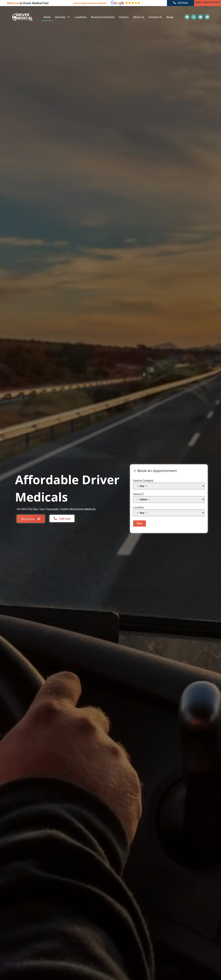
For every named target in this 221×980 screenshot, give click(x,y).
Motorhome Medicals (83, 509)
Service (138, 494)
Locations (81, 17)
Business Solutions (103, 17)
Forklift (64, 509)
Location (138, 508)
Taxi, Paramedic (49, 509)
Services (63, 17)
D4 (18, 509)
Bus (36, 509)
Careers (124, 17)
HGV (23, 509)
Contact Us (155, 17)
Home (47, 17)
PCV (30, 509)
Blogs (170, 17)
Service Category (143, 481)
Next (139, 524)
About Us (139, 17)
